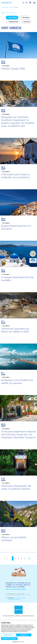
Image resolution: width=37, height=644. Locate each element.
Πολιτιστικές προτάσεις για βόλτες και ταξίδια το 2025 (15, 330)
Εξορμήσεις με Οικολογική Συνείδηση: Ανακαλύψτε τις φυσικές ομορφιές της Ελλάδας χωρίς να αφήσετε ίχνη (18, 121)
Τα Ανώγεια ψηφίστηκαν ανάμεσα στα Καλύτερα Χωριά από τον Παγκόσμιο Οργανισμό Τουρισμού (18, 434)
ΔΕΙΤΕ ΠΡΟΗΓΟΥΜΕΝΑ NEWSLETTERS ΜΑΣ (16, 589)
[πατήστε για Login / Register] (23, 3)
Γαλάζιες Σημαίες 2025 (13, 69)
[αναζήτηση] (27, 3)
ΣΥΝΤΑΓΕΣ (27, 22)
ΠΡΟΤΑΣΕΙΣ (26, 18)
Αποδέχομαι (16, 599)
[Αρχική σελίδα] (5, 7)
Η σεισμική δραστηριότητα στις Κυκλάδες (17, 279)
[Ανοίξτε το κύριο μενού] (34, 3)
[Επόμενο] (29, 558)
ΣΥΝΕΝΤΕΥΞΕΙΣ (13, 22)
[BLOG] (10, 7)
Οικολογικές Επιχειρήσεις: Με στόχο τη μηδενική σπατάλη (16, 487)
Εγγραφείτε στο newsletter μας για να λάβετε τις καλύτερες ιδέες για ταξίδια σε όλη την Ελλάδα (18, 585)
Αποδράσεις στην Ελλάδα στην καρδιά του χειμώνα (17, 382)
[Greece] (6, 3)
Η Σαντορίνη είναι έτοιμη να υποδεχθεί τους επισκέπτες (16, 176)
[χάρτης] (30, 3)
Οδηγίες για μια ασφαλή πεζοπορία (14, 539)
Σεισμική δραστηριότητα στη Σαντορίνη (16, 227)
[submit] (29, 594)
